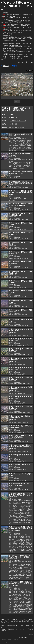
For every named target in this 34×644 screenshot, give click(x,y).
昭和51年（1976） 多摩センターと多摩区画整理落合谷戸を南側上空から (21, 182)
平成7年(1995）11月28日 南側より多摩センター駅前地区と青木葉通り (20, 446)
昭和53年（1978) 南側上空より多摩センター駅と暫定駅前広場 (20, 205)
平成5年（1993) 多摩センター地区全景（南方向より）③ (21, 359)
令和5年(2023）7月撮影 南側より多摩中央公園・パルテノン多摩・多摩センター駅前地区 (21, 584)
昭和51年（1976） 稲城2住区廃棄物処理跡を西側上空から (21, 172)
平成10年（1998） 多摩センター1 (20, 464)
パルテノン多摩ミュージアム (26, 638)
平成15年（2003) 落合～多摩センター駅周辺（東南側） (20, 417)
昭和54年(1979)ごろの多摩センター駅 (21, 134)
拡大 (17, 101)
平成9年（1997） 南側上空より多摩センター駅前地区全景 (20, 436)
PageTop (31, 634)
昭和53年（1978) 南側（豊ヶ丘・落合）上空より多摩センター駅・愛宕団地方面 (21, 193)
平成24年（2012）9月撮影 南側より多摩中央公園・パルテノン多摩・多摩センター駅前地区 (21, 529)
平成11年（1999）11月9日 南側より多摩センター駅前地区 (21, 484)
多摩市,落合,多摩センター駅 (18, 121)
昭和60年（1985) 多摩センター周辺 (20, 310)
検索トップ (5, 66)
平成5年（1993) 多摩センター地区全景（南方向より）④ (21, 369)
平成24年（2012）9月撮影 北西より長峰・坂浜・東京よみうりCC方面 (21, 494)
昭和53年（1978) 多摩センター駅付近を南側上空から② (20, 214)
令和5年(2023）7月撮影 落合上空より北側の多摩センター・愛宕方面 (20, 556)
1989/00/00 (13, 118)
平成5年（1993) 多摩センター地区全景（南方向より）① (21, 349)
